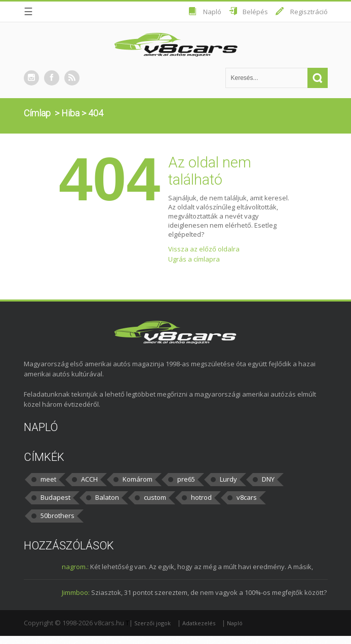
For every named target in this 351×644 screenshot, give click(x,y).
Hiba (70, 113)
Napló (212, 12)
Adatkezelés (199, 623)
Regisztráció (309, 12)
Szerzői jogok (152, 623)
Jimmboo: (76, 592)
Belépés (255, 12)
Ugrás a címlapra (194, 259)
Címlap (37, 113)
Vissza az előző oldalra (204, 249)
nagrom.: (75, 567)
